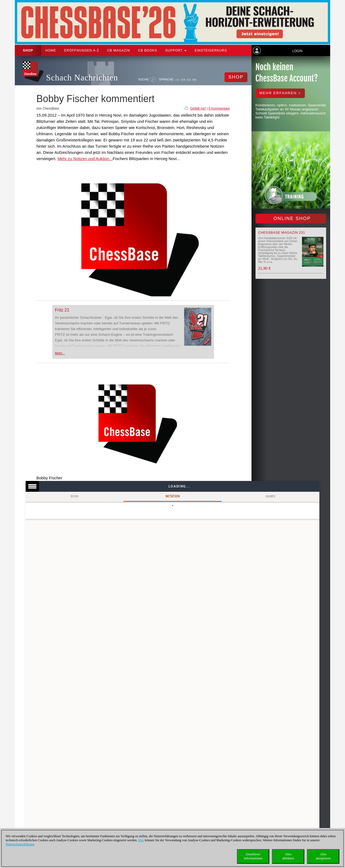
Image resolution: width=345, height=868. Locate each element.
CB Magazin (119, 50)
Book (75, 496)
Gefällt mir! (198, 109)
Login (297, 51)
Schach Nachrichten (82, 78)
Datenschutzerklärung (20, 844)
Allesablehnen (288, 856)
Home (51, 50)
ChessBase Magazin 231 (282, 233)
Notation (172, 496)
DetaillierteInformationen (253, 856)
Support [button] (176, 50)
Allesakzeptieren (323, 856)
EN (183, 80)
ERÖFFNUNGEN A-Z (82, 50)
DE (178, 80)
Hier (141, 840)
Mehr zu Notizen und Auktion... (85, 159)
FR (194, 80)
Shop (28, 50)
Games (270, 496)
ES (189, 80)
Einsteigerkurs (211, 50)
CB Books (148, 50)
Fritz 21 (62, 310)
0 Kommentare (219, 109)
